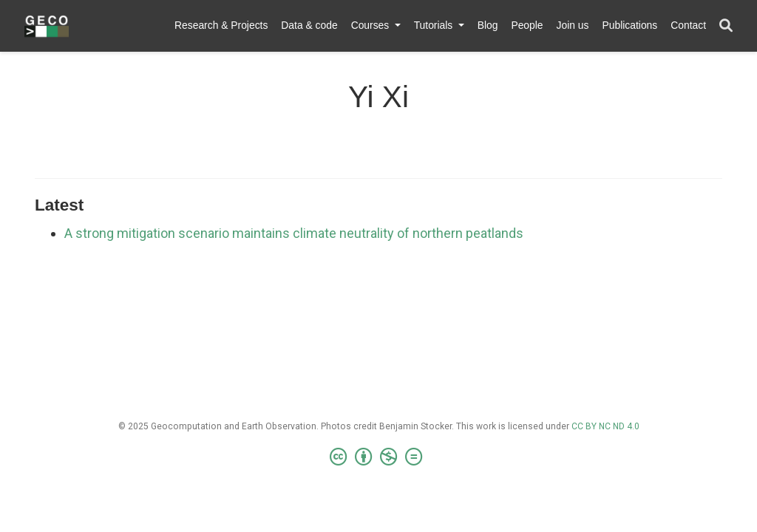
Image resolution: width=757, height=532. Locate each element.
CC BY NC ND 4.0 (605, 426)
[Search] (726, 26)
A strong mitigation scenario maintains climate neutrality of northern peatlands (294, 233)
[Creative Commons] (379, 457)
